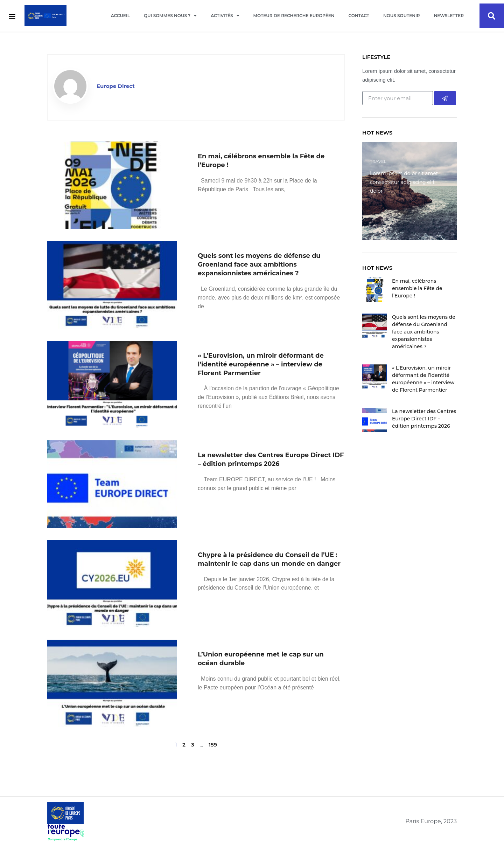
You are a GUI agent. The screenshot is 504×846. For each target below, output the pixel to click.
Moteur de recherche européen (294, 16)
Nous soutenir (402, 16)
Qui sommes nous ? (170, 16)
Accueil (120, 16)
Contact (359, 16)
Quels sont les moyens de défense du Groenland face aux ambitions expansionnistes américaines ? (259, 264)
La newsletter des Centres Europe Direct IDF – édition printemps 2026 (424, 419)
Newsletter (449, 16)
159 (213, 745)
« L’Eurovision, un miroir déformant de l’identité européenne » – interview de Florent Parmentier (261, 364)
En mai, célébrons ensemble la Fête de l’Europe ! (417, 288)
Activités (225, 16)
